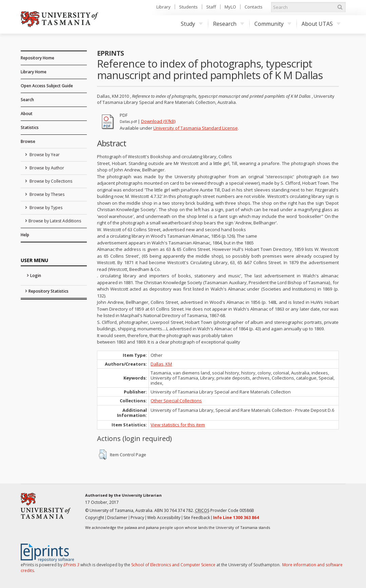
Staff (211, 7)
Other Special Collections (176, 401)
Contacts (254, 7)
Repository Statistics (49, 291)
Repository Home (37, 58)
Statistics (30, 127)
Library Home (34, 72)
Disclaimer (117, 518)
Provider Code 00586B (225, 511)
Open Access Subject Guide (47, 86)
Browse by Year (44, 155)
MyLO (230, 7)
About (27, 114)
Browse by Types (45, 208)
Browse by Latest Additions (55, 221)
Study (192, 24)
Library (163, 7)
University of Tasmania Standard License (196, 128)
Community (273, 24)
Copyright (95, 518)
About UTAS (321, 24)
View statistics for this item (178, 425)
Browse (28, 141)
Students (188, 7)
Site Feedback (197, 518)
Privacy (137, 518)
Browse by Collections (50, 181)
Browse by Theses (46, 194)
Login (36, 275)
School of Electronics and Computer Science (173, 565)
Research (229, 24)
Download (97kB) (158, 121)
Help (25, 235)
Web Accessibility (164, 518)
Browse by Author (46, 168)
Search (27, 100)
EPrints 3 (71, 565)
